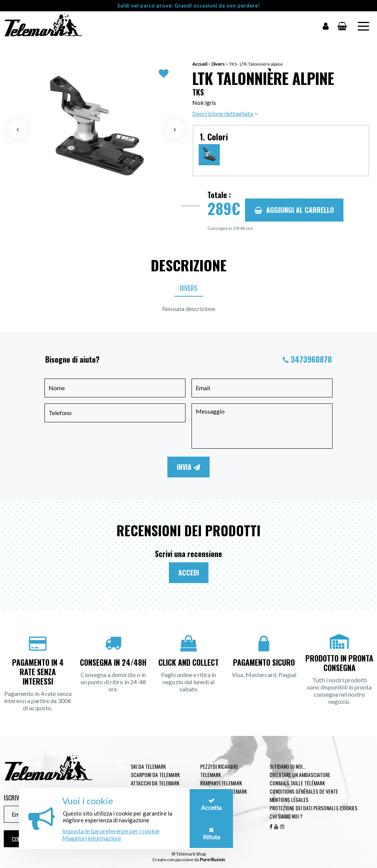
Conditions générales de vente (304, 791)
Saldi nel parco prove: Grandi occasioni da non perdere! (189, 6)
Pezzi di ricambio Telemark (219, 770)
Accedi (189, 573)
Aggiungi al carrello (294, 210)
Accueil (200, 64)
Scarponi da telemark (155, 775)
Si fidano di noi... (288, 766)
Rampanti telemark (221, 783)
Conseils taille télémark (297, 783)
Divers (218, 64)
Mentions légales (289, 800)
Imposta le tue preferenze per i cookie (111, 831)
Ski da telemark (148, 766)
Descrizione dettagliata (225, 113)
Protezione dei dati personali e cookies (313, 808)
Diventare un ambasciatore (300, 775)
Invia (188, 467)
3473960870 (311, 359)
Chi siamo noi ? (286, 816)
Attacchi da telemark (155, 783)
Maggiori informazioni (91, 838)
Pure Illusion (212, 860)
